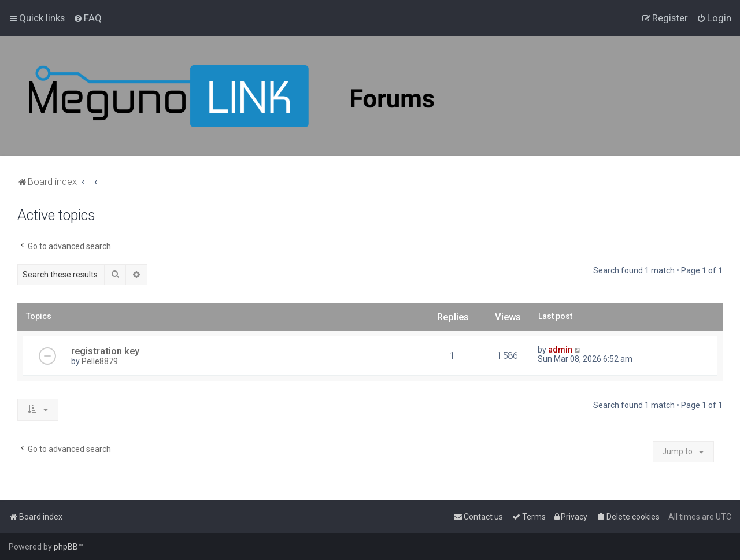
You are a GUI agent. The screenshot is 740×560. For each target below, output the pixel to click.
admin (560, 350)
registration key (105, 351)
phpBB (66, 547)
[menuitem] (88, 18)
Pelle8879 (100, 361)
